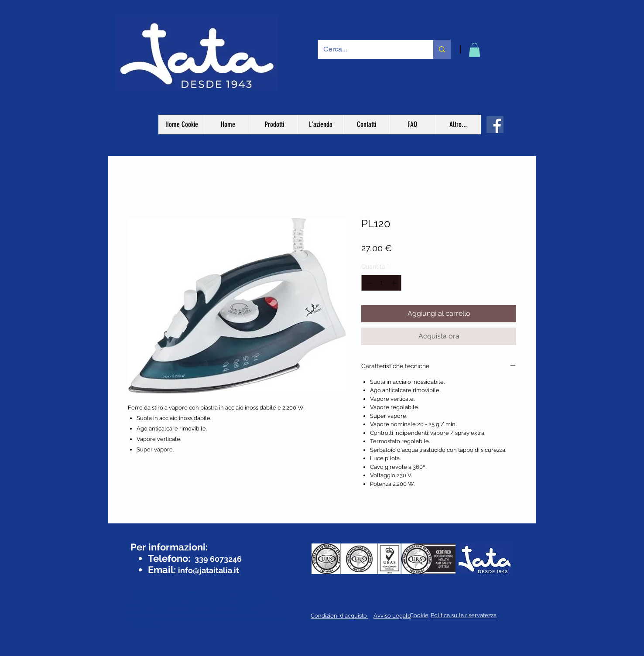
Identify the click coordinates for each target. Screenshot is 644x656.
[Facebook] (495, 125)
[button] (474, 50)
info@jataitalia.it (209, 570)
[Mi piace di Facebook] (155, 531)
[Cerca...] (369, 50)
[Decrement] (368, 283)
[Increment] (395, 283)
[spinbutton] (381, 283)
